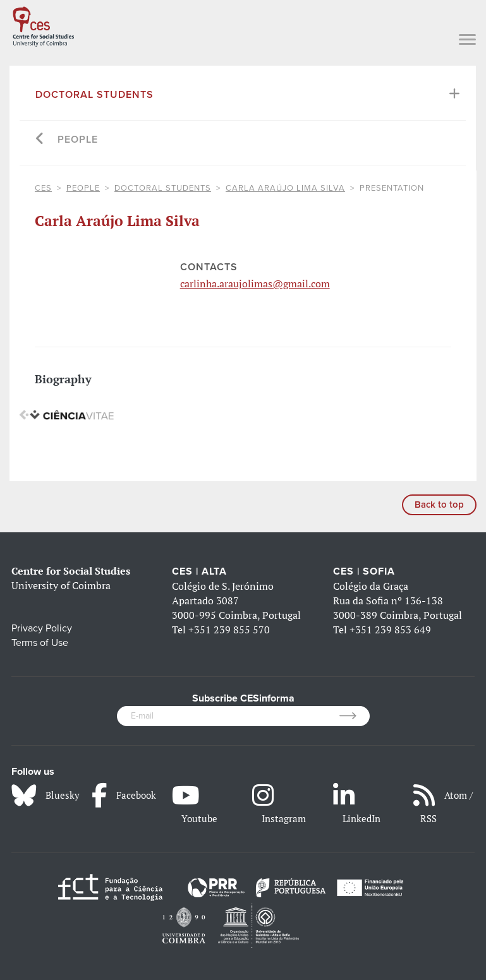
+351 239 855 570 (229, 630)
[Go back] (40, 140)
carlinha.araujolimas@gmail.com (255, 284)
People (78, 140)
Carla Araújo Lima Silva (285, 188)
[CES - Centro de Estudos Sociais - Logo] (43, 24)
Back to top (439, 505)
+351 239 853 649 (390, 630)
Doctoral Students (94, 95)
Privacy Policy (42, 628)
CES (43, 188)
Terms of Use (40, 643)
